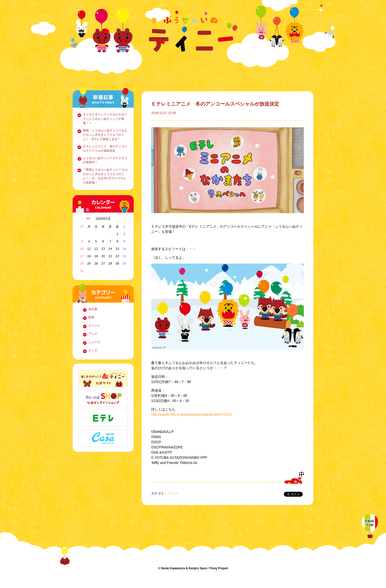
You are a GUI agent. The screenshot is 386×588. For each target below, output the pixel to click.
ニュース (94, 342)
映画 (91, 317)
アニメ (93, 334)
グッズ (93, 350)
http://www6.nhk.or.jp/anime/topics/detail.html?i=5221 (192, 414)
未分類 (93, 309)
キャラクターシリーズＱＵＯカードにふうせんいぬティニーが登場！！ (105, 119)
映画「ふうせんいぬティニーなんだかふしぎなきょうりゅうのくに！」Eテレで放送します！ (105, 135)
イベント (94, 326)
